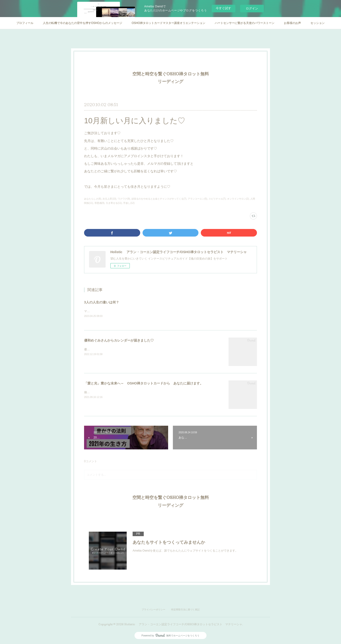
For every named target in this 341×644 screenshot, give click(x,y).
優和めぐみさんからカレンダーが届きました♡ (119, 341)
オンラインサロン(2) (238, 199)
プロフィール (25, 23)
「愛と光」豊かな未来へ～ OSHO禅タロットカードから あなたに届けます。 (144, 384)
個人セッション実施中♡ (100, 393)
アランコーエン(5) (197, 199)
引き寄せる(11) (114, 203)
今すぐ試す (223, 8)
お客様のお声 (292, 23)
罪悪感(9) (99, 203)
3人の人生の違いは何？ (102, 302)
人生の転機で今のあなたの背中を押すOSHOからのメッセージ (83, 23)
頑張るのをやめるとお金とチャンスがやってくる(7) (159, 199)
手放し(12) (129, 203)
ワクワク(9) (124, 199)
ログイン (252, 8)
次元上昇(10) (109, 199)
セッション (318, 23)
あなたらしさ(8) (93, 199)
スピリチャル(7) (217, 199)
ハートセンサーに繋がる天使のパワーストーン (245, 23)
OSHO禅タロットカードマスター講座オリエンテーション (168, 23)
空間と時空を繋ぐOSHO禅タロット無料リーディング (171, 78)
